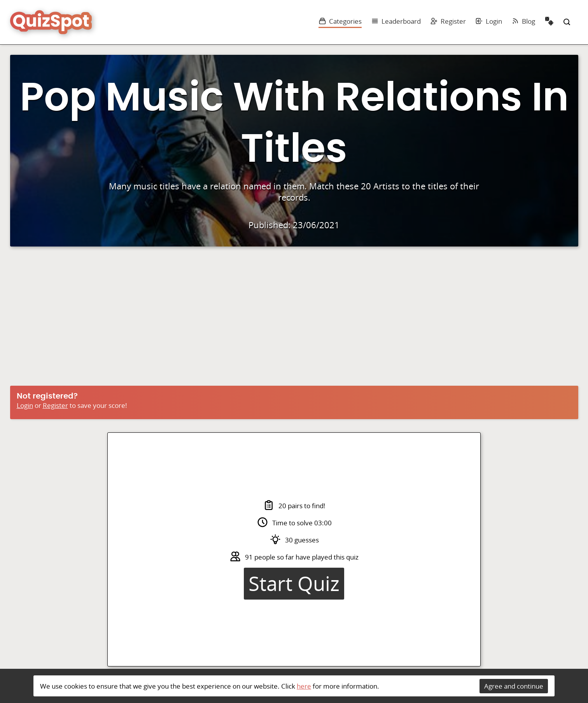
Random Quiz (549, 22)
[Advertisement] (294, 318)
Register (448, 21)
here (304, 686)
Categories (340, 21)
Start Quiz (294, 584)
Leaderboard (396, 21)
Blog (523, 21)
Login (489, 21)
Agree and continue (514, 686)
